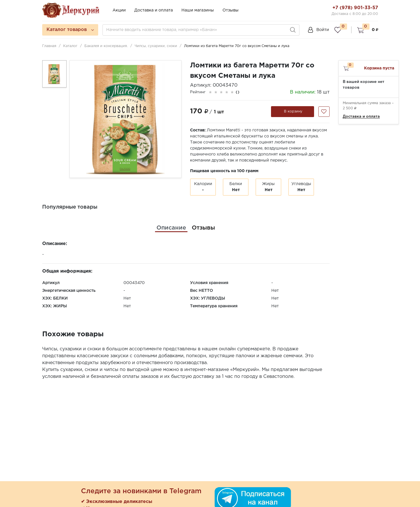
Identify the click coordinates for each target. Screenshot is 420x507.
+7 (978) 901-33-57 (355, 8)
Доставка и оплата (154, 10)
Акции (119, 10)
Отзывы (231, 10)
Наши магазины (198, 10)
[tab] (171, 228)
